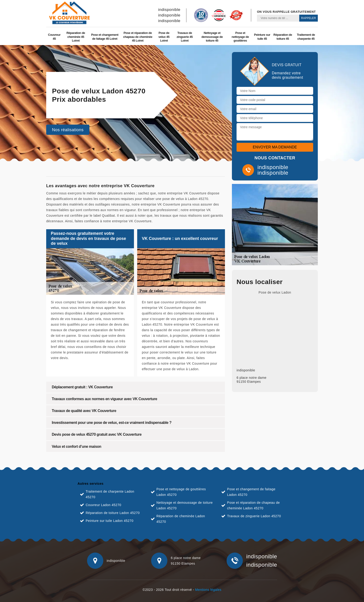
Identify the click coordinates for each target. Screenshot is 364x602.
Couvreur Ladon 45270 (103, 505)
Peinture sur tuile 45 (262, 37)
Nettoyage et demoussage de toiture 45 (212, 37)
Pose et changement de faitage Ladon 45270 (251, 492)
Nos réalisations (68, 130)
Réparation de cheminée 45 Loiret (76, 37)
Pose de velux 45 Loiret (164, 37)
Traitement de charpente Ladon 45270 (110, 494)
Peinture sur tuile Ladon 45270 (110, 521)
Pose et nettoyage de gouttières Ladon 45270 (181, 492)
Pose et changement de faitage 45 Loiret (105, 37)
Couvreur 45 (54, 37)
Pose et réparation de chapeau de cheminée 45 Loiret (138, 37)
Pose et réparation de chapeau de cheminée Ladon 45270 (253, 505)
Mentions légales (208, 590)
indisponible (169, 10)
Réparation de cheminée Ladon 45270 (181, 519)
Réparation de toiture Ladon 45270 (113, 513)
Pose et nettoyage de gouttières (240, 37)
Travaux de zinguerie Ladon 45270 (254, 516)
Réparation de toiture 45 (283, 37)
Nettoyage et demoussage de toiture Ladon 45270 (185, 505)
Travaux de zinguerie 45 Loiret (185, 37)
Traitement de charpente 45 (306, 37)
